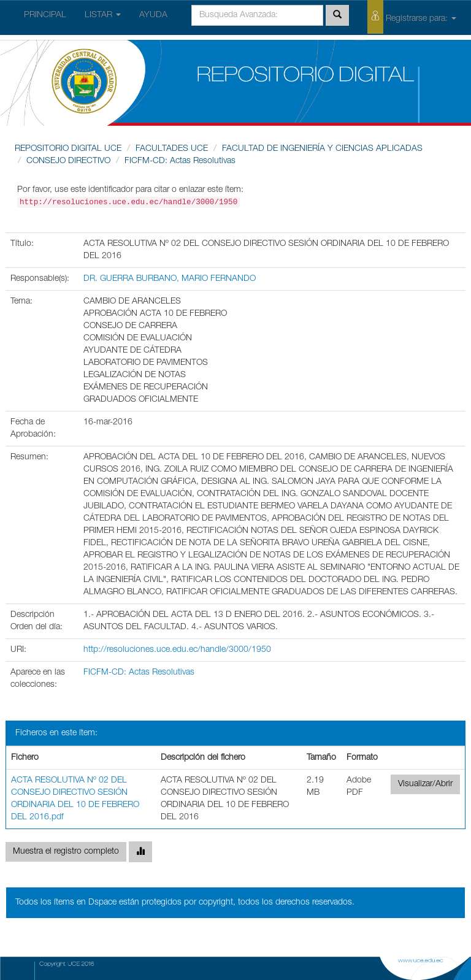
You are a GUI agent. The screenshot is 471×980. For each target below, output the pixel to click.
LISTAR (103, 15)
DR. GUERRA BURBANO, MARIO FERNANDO (170, 279)
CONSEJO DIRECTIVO (68, 161)
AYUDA (153, 15)
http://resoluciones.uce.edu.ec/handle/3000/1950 (177, 650)
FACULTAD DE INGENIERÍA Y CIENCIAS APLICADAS (322, 149)
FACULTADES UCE (172, 149)
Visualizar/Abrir (425, 784)
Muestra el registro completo (66, 852)
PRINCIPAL (45, 15)
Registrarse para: (412, 17)
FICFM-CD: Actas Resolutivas (180, 161)
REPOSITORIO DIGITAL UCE (68, 149)
